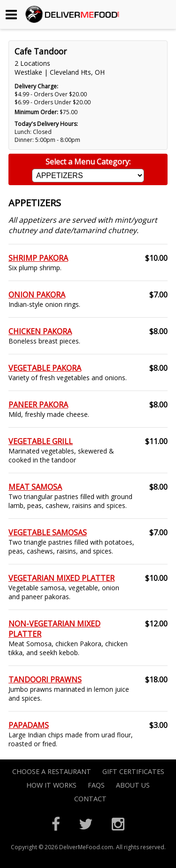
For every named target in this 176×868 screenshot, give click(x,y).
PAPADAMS (29, 725)
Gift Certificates (133, 771)
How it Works (51, 785)
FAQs (96, 785)
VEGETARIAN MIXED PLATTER (61, 578)
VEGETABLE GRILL (41, 441)
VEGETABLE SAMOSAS (48, 532)
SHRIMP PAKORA (38, 258)
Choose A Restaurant (52, 771)
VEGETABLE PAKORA (45, 368)
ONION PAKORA (37, 295)
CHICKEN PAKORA (40, 331)
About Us (133, 785)
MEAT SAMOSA (35, 487)
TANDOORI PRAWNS (45, 680)
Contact (90, 799)
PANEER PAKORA (38, 405)
